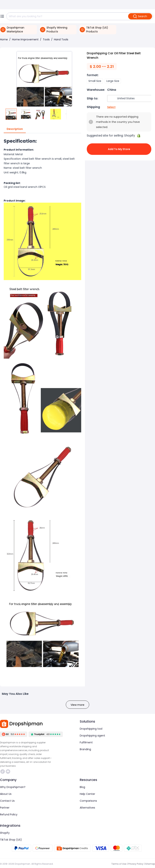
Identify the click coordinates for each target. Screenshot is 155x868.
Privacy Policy (136, 864)
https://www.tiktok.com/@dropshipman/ (3, 771)
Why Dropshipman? (13, 787)
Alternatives (87, 808)
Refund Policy (9, 814)
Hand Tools (61, 39)
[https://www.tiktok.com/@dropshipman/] (3, 771)
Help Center (87, 794)
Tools (46, 39)
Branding (85, 749)
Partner (5, 808)
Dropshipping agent (92, 736)
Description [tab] (15, 129)
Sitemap (150, 864)
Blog (82, 787)
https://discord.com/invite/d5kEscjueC (8, 771)
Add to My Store (119, 149)
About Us (6, 794)
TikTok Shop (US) (11, 840)
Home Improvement (25, 39)
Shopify (5, 833)
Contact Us (7, 801)
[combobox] (130, 98)
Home (4, 39)
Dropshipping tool (91, 729)
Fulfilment (86, 742)
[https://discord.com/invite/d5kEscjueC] (8, 771)
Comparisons (88, 801)
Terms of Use (119, 864)
